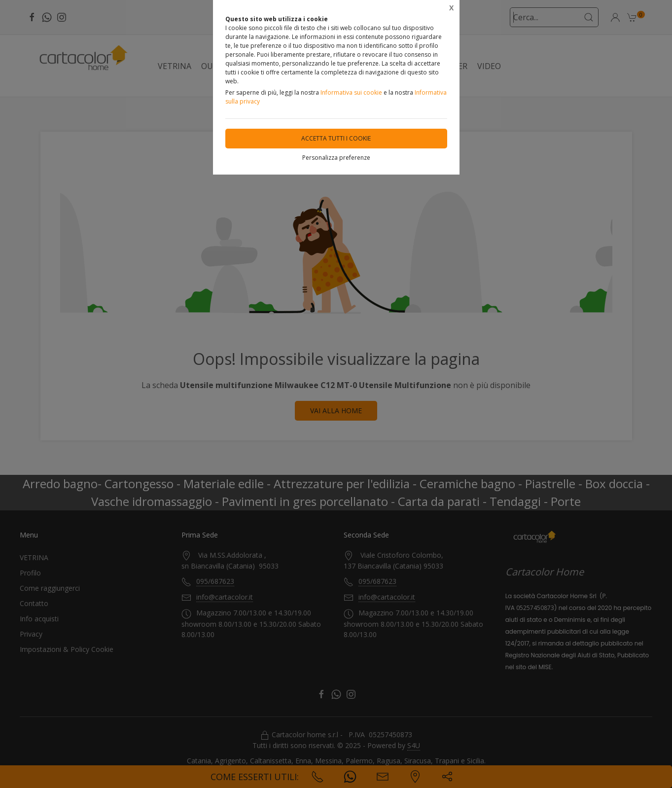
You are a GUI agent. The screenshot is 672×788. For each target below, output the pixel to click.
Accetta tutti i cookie (336, 138)
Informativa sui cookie (351, 92)
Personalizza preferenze (336, 158)
